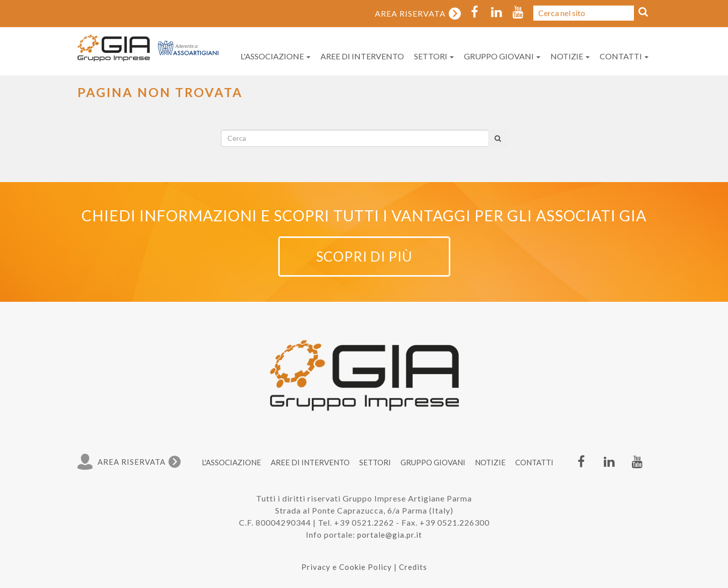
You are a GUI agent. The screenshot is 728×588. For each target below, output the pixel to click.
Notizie (570, 56)
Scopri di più (364, 256)
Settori (434, 56)
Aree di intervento (362, 56)
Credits (413, 567)
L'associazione (275, 56)
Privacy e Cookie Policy (347, 567)
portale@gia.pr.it (390, 535)
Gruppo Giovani (502, 56)
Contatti (624, 56)
